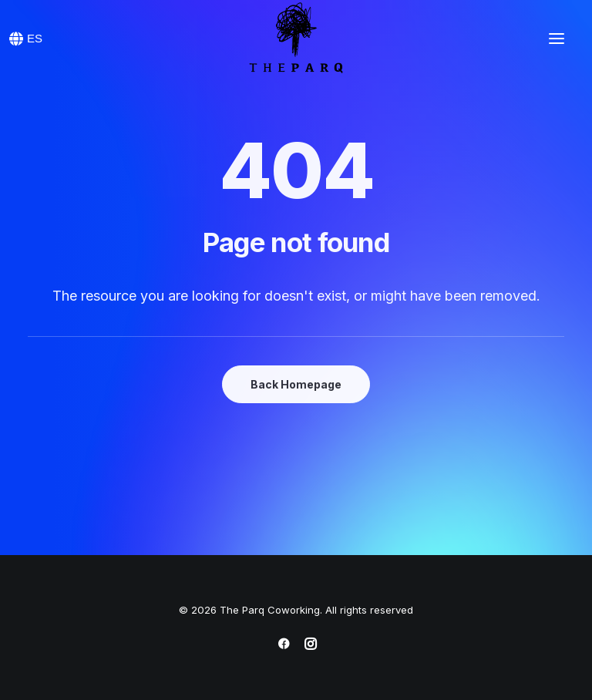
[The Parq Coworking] (296, 39)
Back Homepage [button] (296, 384)
